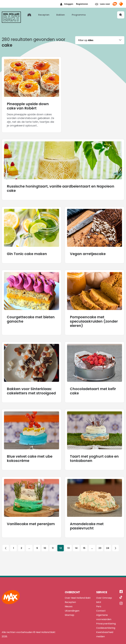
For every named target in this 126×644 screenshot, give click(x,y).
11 (53, 538)
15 (84, 538)
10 (45, 538)
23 (100, 538)
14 (76, 538)
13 (68, 538)
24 (108, 538)
